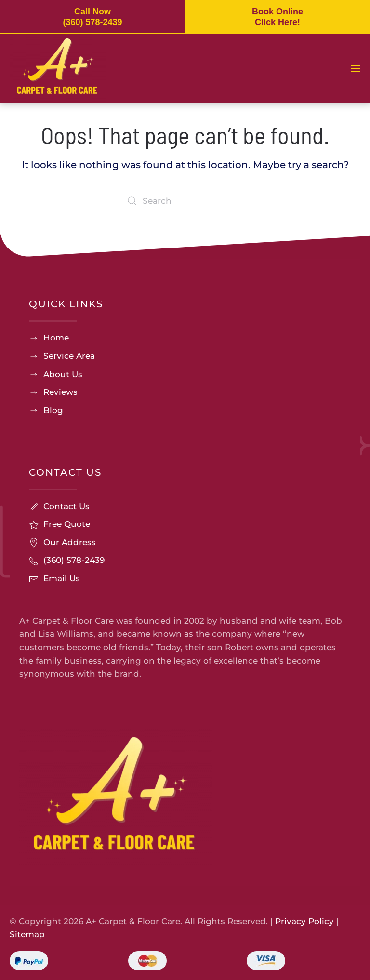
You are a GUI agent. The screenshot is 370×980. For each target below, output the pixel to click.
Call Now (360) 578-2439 (92, 17)
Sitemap (27, 934)
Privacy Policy (304, 921)
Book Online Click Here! (277, 17)
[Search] (185, 201)
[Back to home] (58, 68)
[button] (356, 68)
